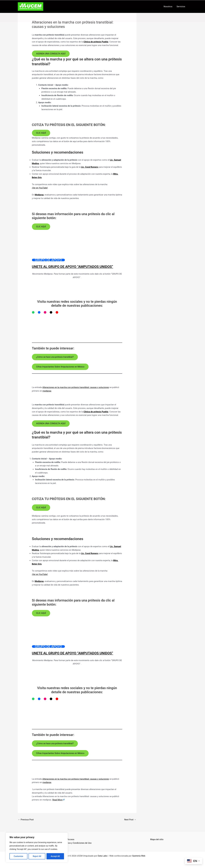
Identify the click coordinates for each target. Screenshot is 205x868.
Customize (18, 856)
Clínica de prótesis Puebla (96, 42)
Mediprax (39, 195)
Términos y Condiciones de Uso (77, 843)
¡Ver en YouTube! (40, 188)
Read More (58, 800)
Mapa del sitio (157, 839)
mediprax (47, 391)
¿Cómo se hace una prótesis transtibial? (55, 357)
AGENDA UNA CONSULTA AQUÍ (51, 53)
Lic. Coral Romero (90, 167)
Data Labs (102, 856)
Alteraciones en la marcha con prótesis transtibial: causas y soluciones (76, 387)
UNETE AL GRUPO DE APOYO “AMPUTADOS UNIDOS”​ (73, 266)
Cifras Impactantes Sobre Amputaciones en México (60, 366)
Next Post (130, 819)
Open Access (68, 839)
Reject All (37, 856)
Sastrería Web (139, 856)
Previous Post (26, 819)
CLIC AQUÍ (41, 133)
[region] (37, 847)
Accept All (55, 856)
